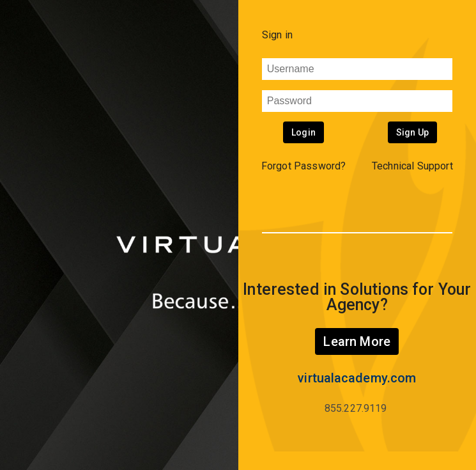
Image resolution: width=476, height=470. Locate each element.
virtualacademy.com (357, 378)
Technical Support (412, 166)
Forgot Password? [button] (304, 166)
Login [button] (303, 132)
